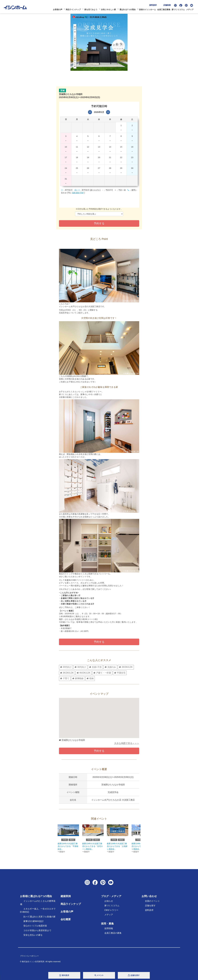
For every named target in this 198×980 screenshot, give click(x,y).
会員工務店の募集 (113, 935)
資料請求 (154, 4)
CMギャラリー (111, 912)
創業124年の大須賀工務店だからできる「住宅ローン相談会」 (93, 848)
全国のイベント (152, 903)
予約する (99, 642)
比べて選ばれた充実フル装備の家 (39, 918)
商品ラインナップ (74, 9)
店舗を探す (150, 907)
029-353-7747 (78, 193)
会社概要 (66, 921)
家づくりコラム (179, 9)
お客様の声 (58, 9)
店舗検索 (168, 4)
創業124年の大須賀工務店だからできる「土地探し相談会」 (117, 848)
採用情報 (109, 930)
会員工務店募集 (165, 9)
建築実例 (66, 898)
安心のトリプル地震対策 (35, 928)
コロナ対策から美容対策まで (37, 932)
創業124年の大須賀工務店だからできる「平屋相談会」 (68, 848)
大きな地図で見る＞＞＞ (127, 744)
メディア (191, 9)
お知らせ (109, 903)
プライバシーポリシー (29, 958)
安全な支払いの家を (33, 937)
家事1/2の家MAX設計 (34, 923)
